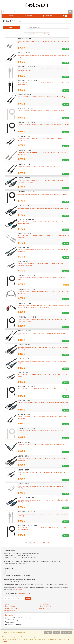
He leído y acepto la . (18, 593)
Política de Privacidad (17, 589)
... (41, 34)
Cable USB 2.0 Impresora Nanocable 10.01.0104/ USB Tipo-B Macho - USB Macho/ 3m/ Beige (43, 515)
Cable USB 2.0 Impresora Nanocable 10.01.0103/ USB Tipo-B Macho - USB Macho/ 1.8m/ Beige (43, 292)
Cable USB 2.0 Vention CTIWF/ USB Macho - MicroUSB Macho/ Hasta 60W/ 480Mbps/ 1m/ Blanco (41, 487)
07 (44, 34)
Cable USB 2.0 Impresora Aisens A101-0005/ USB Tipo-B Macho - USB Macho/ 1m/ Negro (43, 56)
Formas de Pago (44, 608)
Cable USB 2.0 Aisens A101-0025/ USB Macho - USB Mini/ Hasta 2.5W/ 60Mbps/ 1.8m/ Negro (43, 417)
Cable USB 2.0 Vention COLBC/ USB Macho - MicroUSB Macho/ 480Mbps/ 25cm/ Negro (43, 362)
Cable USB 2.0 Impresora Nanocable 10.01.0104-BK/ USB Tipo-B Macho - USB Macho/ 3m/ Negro (42, 529)
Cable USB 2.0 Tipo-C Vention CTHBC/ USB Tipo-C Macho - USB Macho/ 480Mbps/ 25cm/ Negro (43, 348)
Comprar (66, 49)
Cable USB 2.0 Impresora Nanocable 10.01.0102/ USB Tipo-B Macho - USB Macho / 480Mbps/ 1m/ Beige (43, 70)
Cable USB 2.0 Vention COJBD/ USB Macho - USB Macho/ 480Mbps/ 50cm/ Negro (43, 403)
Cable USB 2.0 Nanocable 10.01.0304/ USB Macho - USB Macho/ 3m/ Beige (41, 430)
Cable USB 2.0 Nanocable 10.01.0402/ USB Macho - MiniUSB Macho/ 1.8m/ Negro (43, 389)
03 (37, 34)
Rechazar (56, 633)
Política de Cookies (45, 606)
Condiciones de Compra (11, 608)
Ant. (26, 34)
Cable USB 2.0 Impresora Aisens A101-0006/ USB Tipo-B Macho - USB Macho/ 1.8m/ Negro (42, 139)
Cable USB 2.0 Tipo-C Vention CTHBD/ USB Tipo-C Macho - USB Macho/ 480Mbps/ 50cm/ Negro (43, 459)
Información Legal (45, 604)
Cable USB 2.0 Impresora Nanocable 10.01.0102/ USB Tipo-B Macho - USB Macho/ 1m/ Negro (43, 84)
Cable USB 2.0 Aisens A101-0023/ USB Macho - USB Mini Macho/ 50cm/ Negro (42, 97)
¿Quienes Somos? (9, 610)
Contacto (47, 16)
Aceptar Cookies (66, 633)
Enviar (28, 598)
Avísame (66, 285)
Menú (10, 16)
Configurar (48, 633)
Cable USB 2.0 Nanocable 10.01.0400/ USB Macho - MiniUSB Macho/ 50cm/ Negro (43, 125)
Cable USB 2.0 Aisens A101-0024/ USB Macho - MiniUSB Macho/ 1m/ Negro (41, 166)
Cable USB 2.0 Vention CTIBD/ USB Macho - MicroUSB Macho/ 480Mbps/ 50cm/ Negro (42, 376)
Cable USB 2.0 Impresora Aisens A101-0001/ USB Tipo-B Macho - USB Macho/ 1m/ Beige (43, 42)
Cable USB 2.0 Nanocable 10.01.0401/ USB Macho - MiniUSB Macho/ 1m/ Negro (43, 194)
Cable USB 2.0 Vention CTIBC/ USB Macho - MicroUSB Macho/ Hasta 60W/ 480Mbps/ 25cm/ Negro (41, 265)
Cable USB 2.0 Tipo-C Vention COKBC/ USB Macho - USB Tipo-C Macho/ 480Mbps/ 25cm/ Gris (43, 251)
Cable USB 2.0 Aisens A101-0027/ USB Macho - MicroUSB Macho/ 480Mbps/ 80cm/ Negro (41, 334)
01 (30, 34)
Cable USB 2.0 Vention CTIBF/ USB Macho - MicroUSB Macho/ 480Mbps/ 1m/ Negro (41, 473)
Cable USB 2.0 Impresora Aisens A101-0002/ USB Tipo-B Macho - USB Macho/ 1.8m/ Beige (42, 153)
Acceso (28, 16)
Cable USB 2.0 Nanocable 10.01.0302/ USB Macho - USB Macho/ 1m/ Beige (41, 111)
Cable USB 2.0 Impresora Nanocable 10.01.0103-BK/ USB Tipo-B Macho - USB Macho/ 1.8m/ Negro (42, 320)
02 (34, 34)
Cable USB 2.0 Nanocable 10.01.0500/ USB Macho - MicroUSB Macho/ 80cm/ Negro (42, 278)
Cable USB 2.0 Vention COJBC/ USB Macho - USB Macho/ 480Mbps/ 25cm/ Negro (43, 208)
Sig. (48, 34)
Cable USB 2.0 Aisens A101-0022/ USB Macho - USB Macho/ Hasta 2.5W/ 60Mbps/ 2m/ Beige (43, 237)
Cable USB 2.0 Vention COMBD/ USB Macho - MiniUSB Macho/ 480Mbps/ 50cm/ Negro (43, 445)
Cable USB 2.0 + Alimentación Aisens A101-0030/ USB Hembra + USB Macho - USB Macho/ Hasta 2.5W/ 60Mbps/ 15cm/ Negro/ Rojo (43, 306)
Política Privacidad (9, 606)
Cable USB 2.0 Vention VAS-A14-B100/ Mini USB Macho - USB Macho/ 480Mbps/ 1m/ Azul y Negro (43, 223)
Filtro (14, 27)
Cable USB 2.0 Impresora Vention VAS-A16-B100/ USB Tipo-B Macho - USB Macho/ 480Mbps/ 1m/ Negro (43, 501)
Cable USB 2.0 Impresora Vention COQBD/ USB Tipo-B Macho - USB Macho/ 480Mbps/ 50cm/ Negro (41, 181)
